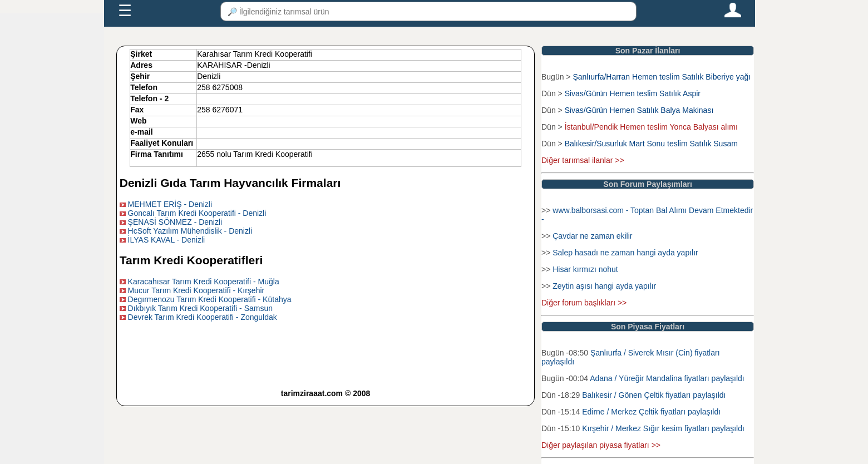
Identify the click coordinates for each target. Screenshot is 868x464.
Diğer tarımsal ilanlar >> (583, 160)
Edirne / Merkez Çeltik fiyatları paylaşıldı (651, 412)
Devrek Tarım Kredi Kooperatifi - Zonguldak (203, 317)
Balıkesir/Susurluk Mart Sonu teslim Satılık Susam (651, 144)
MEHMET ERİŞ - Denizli (170, 204)
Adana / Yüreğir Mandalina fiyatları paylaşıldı (667, 378)
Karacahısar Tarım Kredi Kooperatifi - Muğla (204, 282)
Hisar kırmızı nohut (585, 269)
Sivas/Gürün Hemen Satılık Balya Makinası (639, 110)
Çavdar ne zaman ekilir (592, 236)
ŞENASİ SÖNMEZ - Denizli (175, 222)
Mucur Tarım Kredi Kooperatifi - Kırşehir (196, 290)
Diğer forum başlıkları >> (584, 303)
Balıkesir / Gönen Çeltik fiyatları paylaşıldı (654, 395)
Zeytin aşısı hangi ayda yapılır (604, 286)
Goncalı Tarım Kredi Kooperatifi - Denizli (197, 213)
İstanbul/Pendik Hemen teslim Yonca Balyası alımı (651, 127)
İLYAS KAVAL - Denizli (167, 240)
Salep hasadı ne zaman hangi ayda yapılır (625, 253)
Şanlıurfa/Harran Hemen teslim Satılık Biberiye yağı (662, 77)
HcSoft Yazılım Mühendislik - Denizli (190, 231)
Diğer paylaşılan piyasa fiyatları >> (601, 445)
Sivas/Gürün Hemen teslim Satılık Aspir (633, 93)
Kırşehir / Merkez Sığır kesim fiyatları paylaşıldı (663, 428)
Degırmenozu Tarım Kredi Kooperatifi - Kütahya (210, 299)
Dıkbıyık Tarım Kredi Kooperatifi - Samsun (200, 308)
